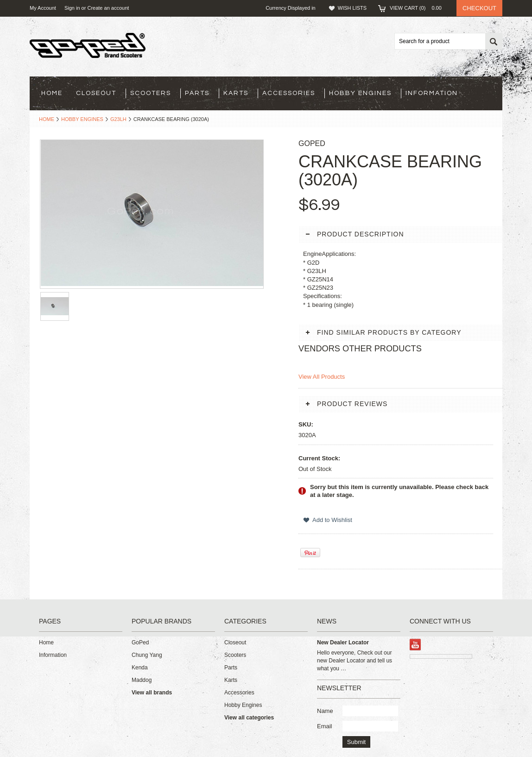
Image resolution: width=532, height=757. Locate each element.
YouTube (415, 645)
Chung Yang (147, 655)
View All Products (322, 377)
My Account (43, 8)
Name (325, 711)
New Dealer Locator (343, 642)
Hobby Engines (360, 93)
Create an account (108, 8)
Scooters (151, 93)
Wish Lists (352, 8)
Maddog (142, 680)
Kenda (140, 668)
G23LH (118, 119)
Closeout (96, 93)
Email (325, 726)
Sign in (72, 8)
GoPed (140, 642)
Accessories (289, 93)
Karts (236, 93)
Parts (197, 93)
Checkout (479, 8)
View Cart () (418, 8)
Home (47, 119)
